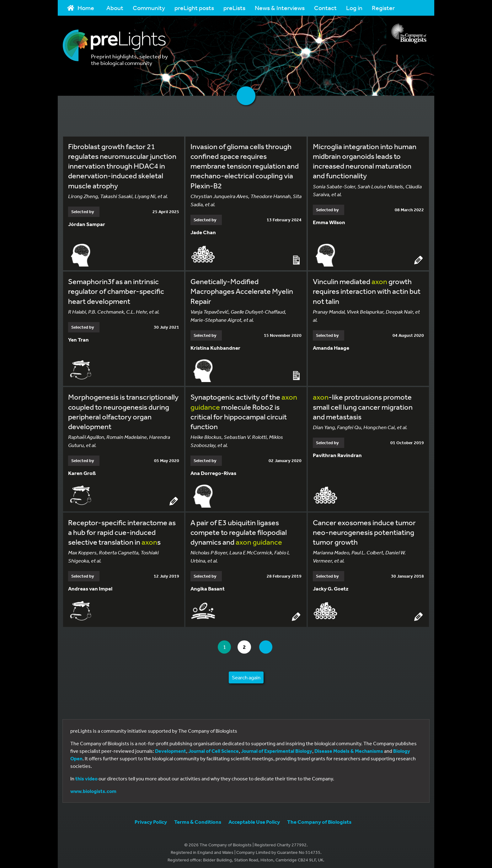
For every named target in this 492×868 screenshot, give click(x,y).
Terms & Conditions (198, 819)
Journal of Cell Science (214, 748)
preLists (234, 8)
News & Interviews (280, 8)
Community (149, 8)
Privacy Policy (151, 819)
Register (383, 8)
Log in (354, 8)
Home (81, 8)
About (115, 8)
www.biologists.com (93, 788)
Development (171, 748)
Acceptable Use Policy (254, 819)
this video (86, 775)
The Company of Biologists (319, 819)
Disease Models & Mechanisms (349, 748)
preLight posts (194, 8)
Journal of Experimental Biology (277, 748)
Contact (325, 8)
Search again (246, 674)
